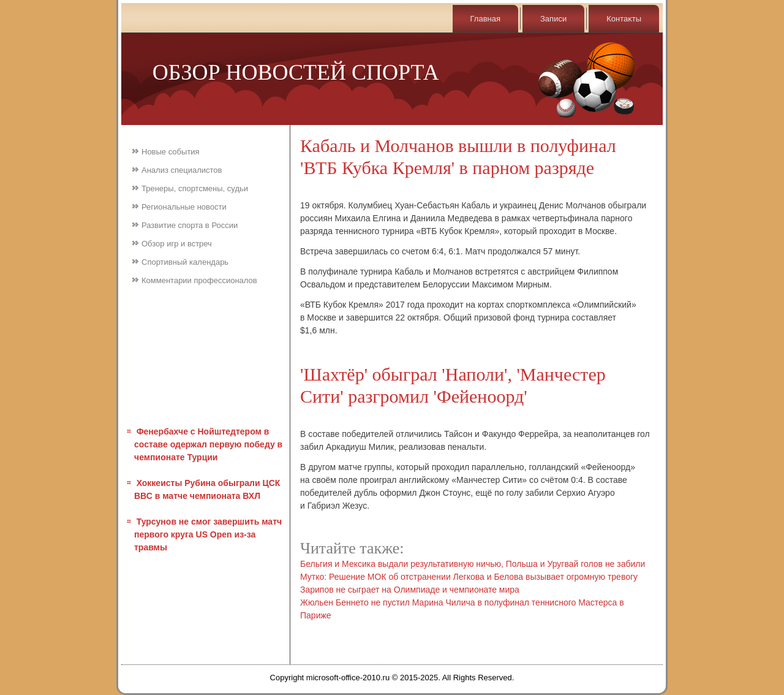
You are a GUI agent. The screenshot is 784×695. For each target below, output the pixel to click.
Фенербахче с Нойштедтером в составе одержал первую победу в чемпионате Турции (208, 444)
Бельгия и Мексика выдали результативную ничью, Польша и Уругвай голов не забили (473, 564)
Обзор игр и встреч (177, 244)
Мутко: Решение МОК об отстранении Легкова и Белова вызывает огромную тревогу (469, 577)
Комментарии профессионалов (199, 280)
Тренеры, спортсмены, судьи (195, 188)
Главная (485, 19)
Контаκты (624, 19)
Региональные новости (184, 207)
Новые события (171, 152)
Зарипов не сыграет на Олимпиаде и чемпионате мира (410, 590)
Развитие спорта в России (190, 225)
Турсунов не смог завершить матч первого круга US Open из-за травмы (208, 534)
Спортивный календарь (185, 262)
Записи (553, 19)
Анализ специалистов (182, 170)
